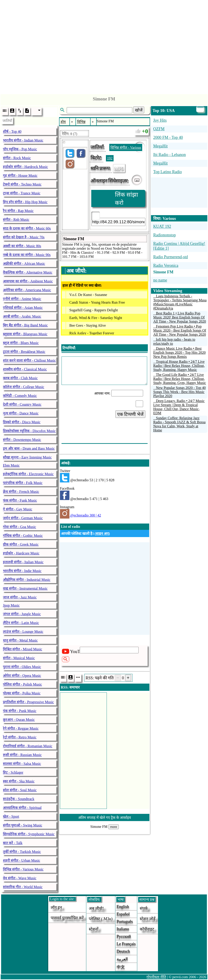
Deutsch (123, 951)
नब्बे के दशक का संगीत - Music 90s (27, 255)
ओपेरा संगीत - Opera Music (22, 676)
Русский (124, 936)
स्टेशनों (94, 929)
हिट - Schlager (13, 772)
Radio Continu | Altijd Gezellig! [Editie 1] (179, 246)
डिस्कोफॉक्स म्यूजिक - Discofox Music (29, 431)
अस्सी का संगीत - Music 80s (22, 246)
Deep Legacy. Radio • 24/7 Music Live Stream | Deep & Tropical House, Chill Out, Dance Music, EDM (179, 407)
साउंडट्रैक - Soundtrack (19, 799)
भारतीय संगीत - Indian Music (23, 140)
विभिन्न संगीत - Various (126, 148)
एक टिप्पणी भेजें (130, 414)
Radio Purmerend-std (170, 257)
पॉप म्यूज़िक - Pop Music (20, 149)
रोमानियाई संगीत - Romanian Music (28, 746)
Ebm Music (11, 465)
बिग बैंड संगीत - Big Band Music (25, 325)
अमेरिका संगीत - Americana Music (27, 290)
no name (160, 280)
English (123, 907)
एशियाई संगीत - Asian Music (23, 308)
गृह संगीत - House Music (20, 176)
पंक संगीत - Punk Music (20, 711)
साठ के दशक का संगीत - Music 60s (27, 228)
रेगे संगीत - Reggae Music (21, 728)
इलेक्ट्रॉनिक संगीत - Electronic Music (28, 474)
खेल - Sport (11, 816)
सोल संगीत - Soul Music (20, 790)
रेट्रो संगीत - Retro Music (20, 737)
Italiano (123, 929)
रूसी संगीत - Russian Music (22, 755)
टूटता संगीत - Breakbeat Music (24, 352)
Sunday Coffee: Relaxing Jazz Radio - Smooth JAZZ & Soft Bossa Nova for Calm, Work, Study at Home (179, 424)
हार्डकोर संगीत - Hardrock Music (25, 167)
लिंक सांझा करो (127, 199)
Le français (126, 944)
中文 (121, 967)
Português (125, 922)
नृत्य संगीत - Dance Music (21, 413)
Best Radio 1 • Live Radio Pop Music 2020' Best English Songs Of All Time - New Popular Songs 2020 (180, 317)
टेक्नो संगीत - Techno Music (22, 184)
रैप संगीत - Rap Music (18, 211)
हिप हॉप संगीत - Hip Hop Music (25, 202)
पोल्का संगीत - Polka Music (22, 693)
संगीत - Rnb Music (16, 220)
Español (123, 914)
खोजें (139, 110)
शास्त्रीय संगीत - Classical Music (25, 369)
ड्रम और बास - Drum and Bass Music (29, 448)
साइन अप (102, 534)
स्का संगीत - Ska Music (19, 781)
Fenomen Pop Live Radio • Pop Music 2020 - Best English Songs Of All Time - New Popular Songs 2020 (180, 330)
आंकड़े (65, 463)
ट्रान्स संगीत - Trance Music (22, 193)
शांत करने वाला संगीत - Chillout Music (29, 360)
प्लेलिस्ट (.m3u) (101, 919)
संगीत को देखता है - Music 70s (24, 237)
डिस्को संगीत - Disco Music (22, 422)
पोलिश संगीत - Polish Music (22, 684)
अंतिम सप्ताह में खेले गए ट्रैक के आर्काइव (105, 818)
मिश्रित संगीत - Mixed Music (23, 649)
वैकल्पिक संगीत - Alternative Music (28, 272)
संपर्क (144, 908)
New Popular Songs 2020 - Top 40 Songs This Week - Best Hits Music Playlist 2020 (179, 392)
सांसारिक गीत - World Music (23, 887)
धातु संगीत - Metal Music (20, 640)
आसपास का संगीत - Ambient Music (28, 281)
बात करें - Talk (13, 843)
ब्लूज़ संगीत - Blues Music (21, 343)
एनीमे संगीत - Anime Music (22, 299)
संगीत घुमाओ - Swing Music (23, 825)
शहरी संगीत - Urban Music (22, 860)
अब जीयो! (96, 908)
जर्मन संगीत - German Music (23, 518)
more (114, 827)
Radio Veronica (166, 265)
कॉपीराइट (147, 929)
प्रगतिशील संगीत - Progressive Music (28, 702)
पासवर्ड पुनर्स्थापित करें (67, 918)
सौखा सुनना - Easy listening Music (27, 457)
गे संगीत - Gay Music (18, 509)
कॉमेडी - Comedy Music (20, 396)
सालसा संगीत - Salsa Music (22, 764)
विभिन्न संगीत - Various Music (23, 869)
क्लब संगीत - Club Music (20, 378)
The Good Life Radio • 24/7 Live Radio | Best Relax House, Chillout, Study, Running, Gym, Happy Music (180, 379)
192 (110, 158)
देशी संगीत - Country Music (22, 404)
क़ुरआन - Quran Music (19, 720)
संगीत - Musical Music (19, 658)
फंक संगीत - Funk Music (20, 500)
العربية (122, 959)
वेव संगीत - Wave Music (20, 878)
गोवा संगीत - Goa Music (19, 527)
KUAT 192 (162, 226)
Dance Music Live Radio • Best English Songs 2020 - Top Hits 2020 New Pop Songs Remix (179, 353)
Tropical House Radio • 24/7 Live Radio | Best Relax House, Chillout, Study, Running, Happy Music (179, 366)
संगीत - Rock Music (17, 158)
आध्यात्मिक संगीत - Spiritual (22, 808)
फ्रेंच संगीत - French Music (21, 492)
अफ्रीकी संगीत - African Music (24, 264)
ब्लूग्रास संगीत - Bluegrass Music (25, 334)
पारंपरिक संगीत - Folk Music (23, 483)
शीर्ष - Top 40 (12, 132)
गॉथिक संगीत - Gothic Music (23, 536)
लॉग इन (56, 908)
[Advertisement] (104, 46)
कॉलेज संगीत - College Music (24, 387)
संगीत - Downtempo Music (22, 440)
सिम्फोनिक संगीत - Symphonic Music (29, 834)
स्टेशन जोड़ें (148, 919)
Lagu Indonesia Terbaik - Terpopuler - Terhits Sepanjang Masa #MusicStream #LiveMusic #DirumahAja (180, 302)
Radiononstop (165, 235)
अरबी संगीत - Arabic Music (22, 316)
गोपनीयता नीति (156, 977)
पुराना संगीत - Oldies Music (22, 667)
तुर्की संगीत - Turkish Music (22, 852)
